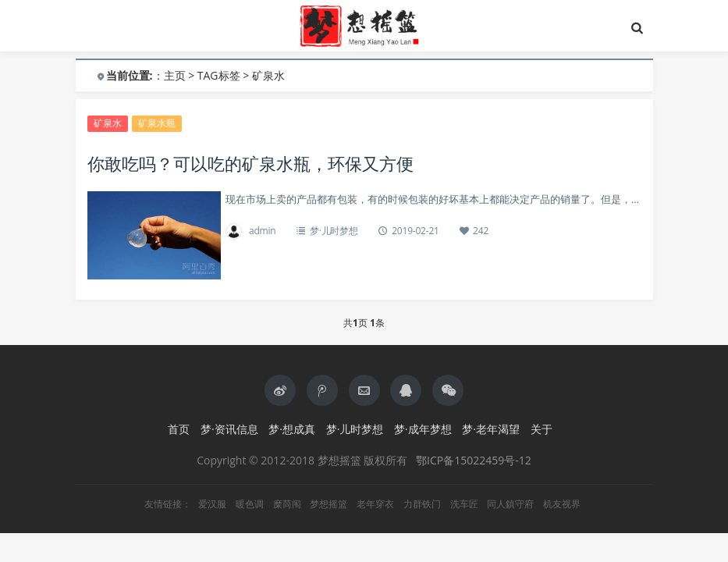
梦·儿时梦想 (334, 231)
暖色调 (250, 504)
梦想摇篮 (328, 504)
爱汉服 (212, 504)
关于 (542, 429)
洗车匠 (464, 504)
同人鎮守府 (510, 504)
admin (263, 231)
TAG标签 (219, 75)
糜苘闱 (287, 504)
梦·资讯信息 (229, 429)
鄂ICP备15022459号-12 (474, 460)
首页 (179, 429)
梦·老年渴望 (491, 429)
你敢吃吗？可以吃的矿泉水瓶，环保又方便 (250, 163)
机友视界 (562, 504)
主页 (175, 75)
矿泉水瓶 (157, 123)
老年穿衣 (375, 504)
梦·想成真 (292, 429)
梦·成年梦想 (423, 429)
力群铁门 (422, 504)
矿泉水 (108, 123)
